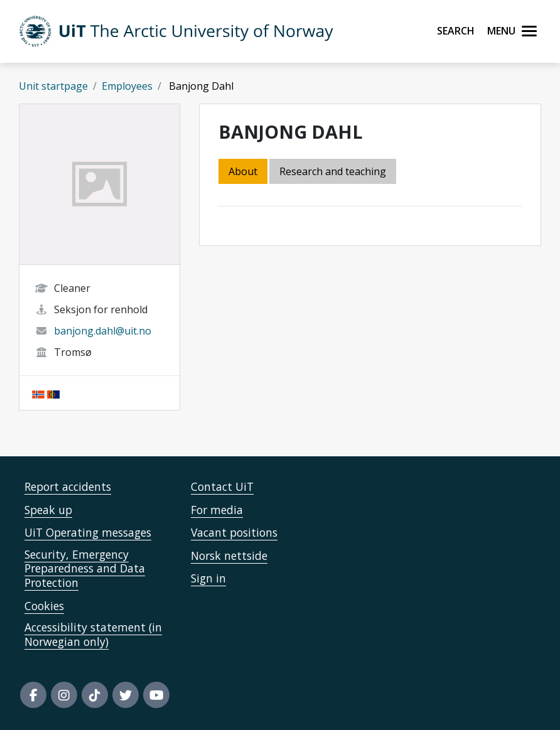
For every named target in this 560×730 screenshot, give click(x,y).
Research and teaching (333, 171)
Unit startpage (53, 86)
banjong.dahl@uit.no (103, 331)
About (243, 171)
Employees (127, 86)
